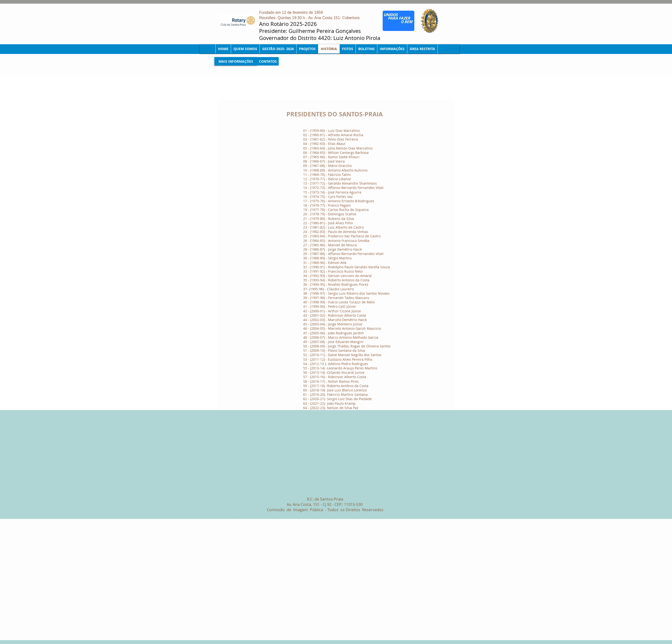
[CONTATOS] (268, 61)
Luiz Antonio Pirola (358, 38)
